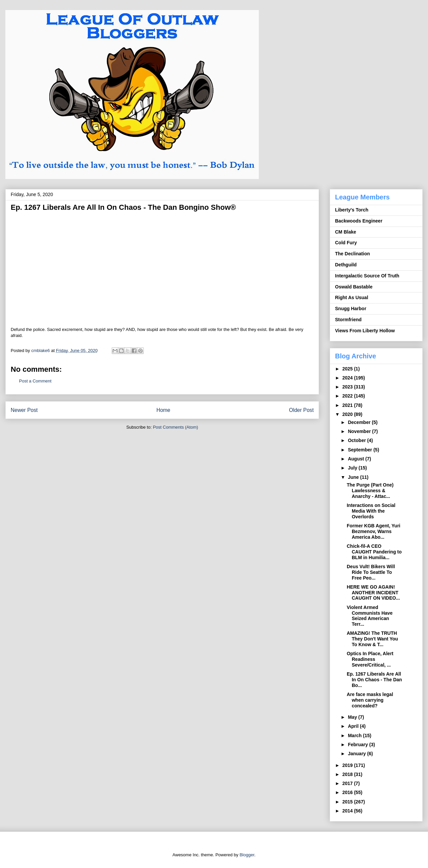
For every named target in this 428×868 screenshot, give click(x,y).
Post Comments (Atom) (175, 427)
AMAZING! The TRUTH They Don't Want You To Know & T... (372, 639)
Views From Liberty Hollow (365, 331)
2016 (348, 792)
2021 (348, 405)
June (354, 477)
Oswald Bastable (354, 287)
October (357, 440)
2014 (348, 811)
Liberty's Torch (352, 210)
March (355, 735)
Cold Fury (346, 243)
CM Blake (346, 232)
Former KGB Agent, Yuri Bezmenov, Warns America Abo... (373, 531)
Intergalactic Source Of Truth (367, 276)
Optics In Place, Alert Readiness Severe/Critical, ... (370, 659)
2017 (348, 783)
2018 (348, 774)
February (358, 745)
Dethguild (346, 265)
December (360, 422)
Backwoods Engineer (359, 221)
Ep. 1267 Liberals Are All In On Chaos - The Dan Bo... (374, 680)
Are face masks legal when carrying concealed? (370, 700)
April (354, 726)
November (360, 431)
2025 (348, 369)
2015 (348, 802)
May (353, 717)
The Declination (352, 254)
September (360, 450)
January (357, 754)
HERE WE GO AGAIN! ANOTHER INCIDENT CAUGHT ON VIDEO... (373, 593)
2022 (348, 396)
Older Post (301, 410)
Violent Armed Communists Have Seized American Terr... (370, 616)
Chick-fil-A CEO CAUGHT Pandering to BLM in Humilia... (374, 552)
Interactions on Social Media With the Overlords (371, 511)
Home (164, 410)
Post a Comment (35, 381)
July (353, 468)
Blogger (247, 855)
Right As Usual (352, 297)
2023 (348, 387)
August (356, 459)
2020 (348, 414)
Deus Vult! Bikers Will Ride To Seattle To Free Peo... (371, 572)
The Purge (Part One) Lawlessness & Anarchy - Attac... (370, 491)
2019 (348, 765)
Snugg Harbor (351, 309)
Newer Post (24, 410)
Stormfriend (348, 320)
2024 (348, 378)
